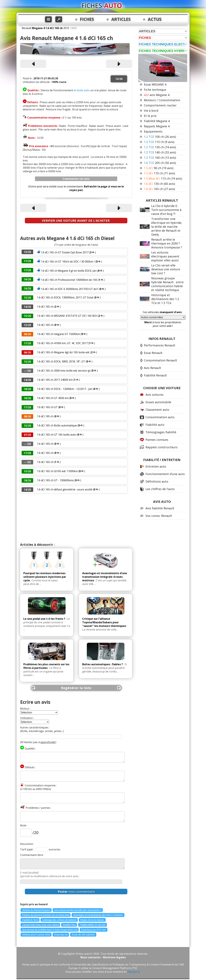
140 (160, 152)
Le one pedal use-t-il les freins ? (44, 619)
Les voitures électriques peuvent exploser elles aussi (165, 256)
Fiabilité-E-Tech (30, 920)
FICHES (87, 19)
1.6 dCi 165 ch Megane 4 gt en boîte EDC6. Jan (69, 271)
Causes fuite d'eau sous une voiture (40, 925)
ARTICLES (121, 19)
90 (159, 168)
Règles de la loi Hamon (92, 920)
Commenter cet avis (76, 179)
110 (159, 173)
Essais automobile (158, 402)
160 (160, 158)
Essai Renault (153, 353)
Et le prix (150, 116)
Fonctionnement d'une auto (165, 474)
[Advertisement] (76, 518)
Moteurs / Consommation (162, 100)
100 (160, 137)
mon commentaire (76, 892)
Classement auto (157, 410)
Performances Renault (160, 345)
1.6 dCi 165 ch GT (48, 407)
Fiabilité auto (155, 425)
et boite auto (82, 90)
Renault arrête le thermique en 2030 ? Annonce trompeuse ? (167, 243)
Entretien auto (156, 466)
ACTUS (155, 19)
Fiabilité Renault (155, 375)
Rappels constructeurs (162, 447)
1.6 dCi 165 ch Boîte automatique (57, 425)
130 (160, 147)
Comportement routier (160, 105)
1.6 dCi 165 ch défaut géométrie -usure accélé (65, 489)
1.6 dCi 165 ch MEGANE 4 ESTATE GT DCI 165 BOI (67, 316)
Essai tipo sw (61, 935)
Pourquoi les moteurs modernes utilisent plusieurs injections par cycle (45, 577)
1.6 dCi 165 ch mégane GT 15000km (58, 334)
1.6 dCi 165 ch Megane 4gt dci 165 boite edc (63, 352)
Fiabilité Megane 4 (157, 121)
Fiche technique (155, 90)
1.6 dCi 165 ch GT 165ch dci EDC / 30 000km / (68, 262)
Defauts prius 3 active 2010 (36, 935)
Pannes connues (157, 440)
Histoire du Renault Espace (36, 910)
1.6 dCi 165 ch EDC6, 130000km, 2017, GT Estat (65, 297)
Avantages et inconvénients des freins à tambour (98, 915)
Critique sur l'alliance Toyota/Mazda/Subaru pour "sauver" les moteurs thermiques (104, 622)
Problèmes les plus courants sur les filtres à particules (46, 666)
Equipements (153, 131)
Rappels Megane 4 (157, 126)
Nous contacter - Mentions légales (103, 957)
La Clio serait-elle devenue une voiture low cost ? (166, 269)
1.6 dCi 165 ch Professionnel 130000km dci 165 (69, 280)
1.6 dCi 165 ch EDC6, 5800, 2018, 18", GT (61, 361)
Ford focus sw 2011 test (94, 930)
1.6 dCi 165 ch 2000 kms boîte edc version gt (64, 371)
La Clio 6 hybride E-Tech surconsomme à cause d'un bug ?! (166, 210)
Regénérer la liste (76, 688)
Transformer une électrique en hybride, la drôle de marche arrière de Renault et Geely (167, 227)
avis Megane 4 (157, 95)
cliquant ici (134, 972)
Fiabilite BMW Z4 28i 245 (93, 925)
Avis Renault (152, 368)
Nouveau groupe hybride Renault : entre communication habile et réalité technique (167, 284)
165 (159, 189)
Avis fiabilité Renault (160, 508)
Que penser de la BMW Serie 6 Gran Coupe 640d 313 (50, 930)
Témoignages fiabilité (161, 432)
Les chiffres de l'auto (160, 489)
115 (159, 142)
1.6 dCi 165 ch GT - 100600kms (55, 480)
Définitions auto (157, 481)
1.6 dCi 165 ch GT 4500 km (53, 398)
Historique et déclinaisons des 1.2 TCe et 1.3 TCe (165, 299)
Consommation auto (160, 417)
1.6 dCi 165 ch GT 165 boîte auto (57, 435)
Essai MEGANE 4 (155, 84)
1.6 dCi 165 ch (45, 307)
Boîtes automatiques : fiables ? (103, 664)
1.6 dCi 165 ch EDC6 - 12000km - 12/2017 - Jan (65, 389)
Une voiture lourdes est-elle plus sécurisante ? (78, 910)
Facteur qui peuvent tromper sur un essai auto (46, 915)
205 (160, 163)
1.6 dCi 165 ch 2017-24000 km (55, 380)
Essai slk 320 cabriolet (83, 935)
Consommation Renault (160, 360)
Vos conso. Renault (159, 516)
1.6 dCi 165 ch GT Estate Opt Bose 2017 (65, 252)
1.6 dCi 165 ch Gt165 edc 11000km (57, 471)
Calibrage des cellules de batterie (59, 920)
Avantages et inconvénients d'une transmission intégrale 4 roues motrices (105, 577)
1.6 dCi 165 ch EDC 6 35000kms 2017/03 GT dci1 (70, 289)
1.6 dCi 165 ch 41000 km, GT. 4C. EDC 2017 (62, 343)
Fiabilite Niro (69, 925)
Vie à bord (151, 111)
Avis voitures (154, 395)
